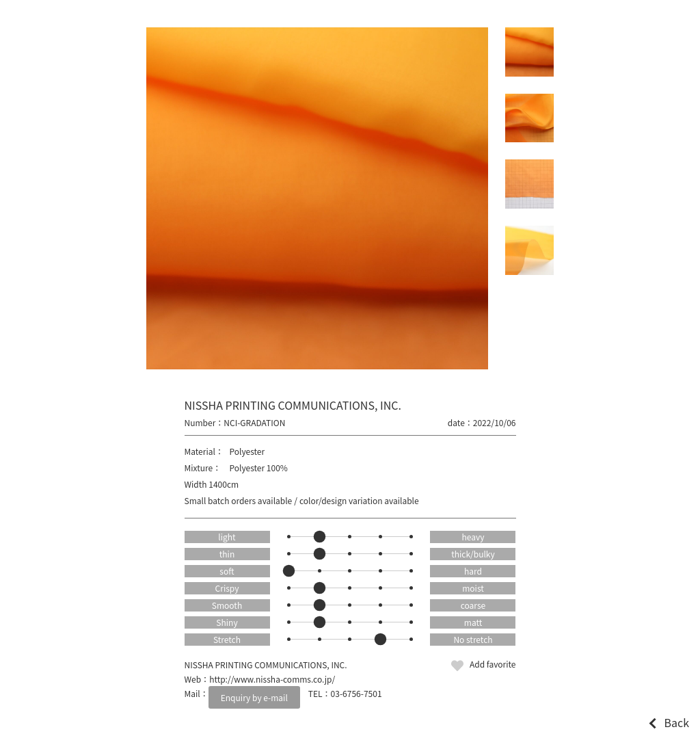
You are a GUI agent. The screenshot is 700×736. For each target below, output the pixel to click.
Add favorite (493, 664)
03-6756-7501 (356, 693)
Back (676, 722)
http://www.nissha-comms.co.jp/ (272, 679)
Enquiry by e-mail (254, 697)
